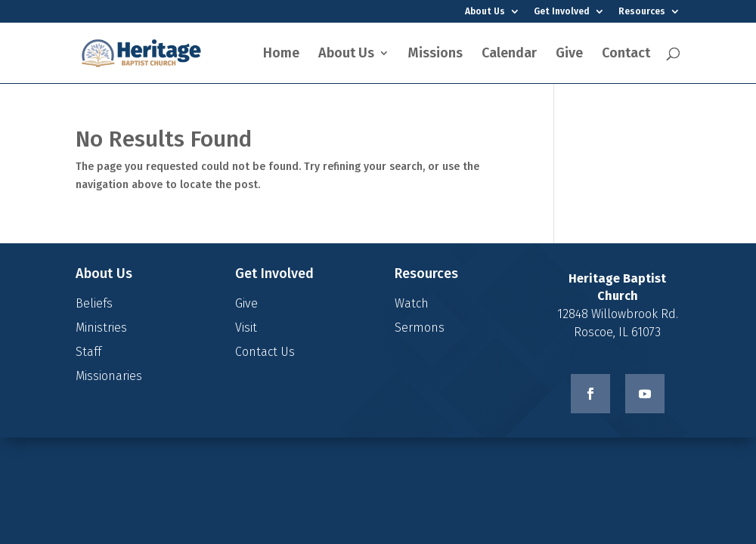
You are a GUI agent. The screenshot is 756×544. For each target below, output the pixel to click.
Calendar (509, 54)
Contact (626, 54)
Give (569, 54)
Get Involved (562, 12)
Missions (435, 54)
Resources (642, 12)
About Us (485, 12)
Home (281, 54)
